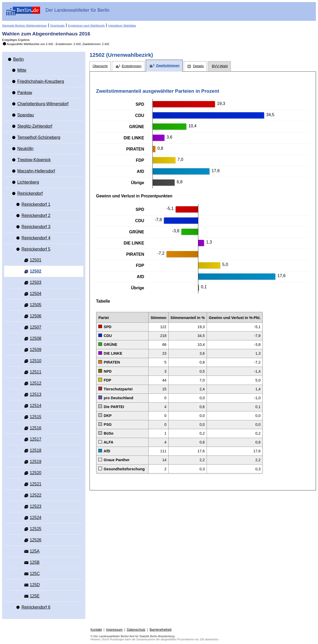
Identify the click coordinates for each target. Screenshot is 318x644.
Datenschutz (136, 630)
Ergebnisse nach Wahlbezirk (86, 26)
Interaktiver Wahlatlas (122, 26)
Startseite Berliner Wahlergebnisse (24, 26)
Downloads (57, 26)
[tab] (100, 66)
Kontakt (96, 630)
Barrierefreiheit (161, 630)
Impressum (114, 630)
